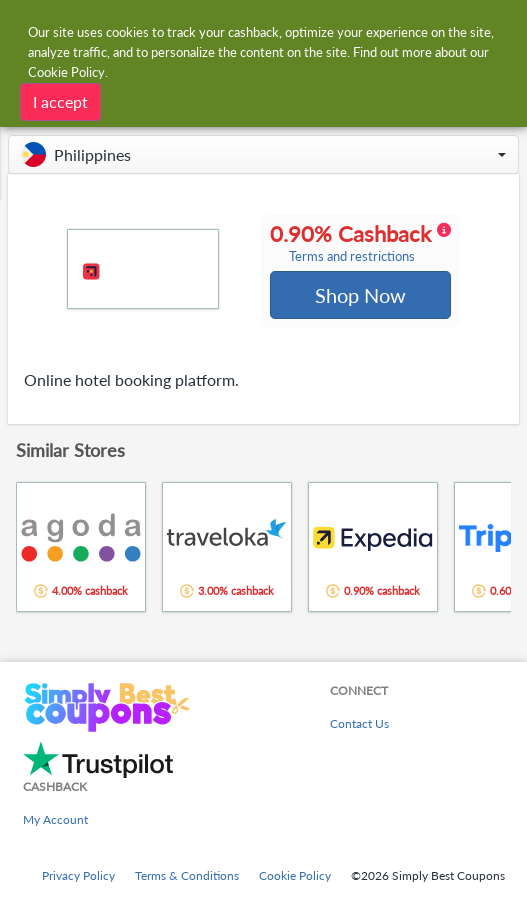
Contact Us (359, 723)
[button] (263, 154)
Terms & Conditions (187, 875)
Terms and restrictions (352, 257)
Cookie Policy (295, 875)
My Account (55, 819)
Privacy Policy (78, 875)
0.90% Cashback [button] (360, 244)
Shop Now (360, 296)
